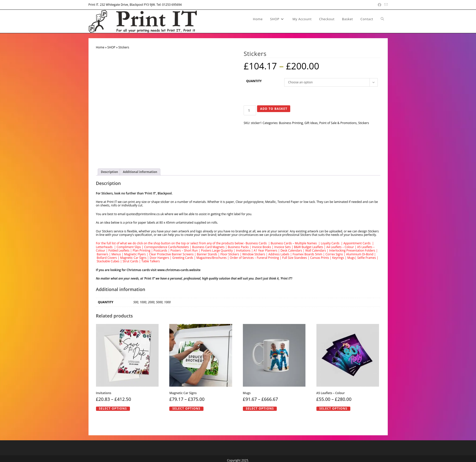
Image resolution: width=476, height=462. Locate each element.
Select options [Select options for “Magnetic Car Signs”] (186, 409)
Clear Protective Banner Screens (171, 254)
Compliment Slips (129, 247)
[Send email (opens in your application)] (385, 5)
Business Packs (238, 247)
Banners (103, 254)
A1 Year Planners (265, 250)
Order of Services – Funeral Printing (254, 258)
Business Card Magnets (208, 247)
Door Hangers (159, 258)
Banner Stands (207, 254)
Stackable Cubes (108, 261)
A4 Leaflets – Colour (340, 247)
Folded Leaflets (119, 250)
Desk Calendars (291, 250)
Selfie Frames (367, 258)
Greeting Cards (183, 258)
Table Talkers (150, 261)
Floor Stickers (230, 254)
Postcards (160, 250)
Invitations (243, 250)
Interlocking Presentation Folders (352, 250)
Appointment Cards (357, 243)
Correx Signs (334, 254)
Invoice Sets (283, 247)
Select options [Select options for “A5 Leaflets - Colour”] (333, 409)
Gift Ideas (311, 123)
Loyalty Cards (330, 243)
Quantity (254, 81)
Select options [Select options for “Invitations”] (113, 409)
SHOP (111, 47)
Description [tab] (110, 172)
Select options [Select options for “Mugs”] (260, 409)
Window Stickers (254, 254)
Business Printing (291, 123)
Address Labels (279, 254)
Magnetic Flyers (135, 254)
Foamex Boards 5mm (307, 254)
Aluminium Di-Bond (360, 254)
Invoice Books (261, 247)
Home (100, 47)
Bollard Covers (107, 258)
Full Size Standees (295, 258)
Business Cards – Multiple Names (294, 243)
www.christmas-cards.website (179, 270)
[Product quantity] (250, 110)
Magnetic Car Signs (133, 258)
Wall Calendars (316, 250)
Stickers (363, 123)
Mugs (351, 258)
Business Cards (257, 243)
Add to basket (274, 109)
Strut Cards (131, 261)
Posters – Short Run (184, 250)
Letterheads (104, 247)
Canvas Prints (320, 258)
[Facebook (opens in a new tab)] (380, 5)
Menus (116, 254)
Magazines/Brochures (211, 258)
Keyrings (338, 258)
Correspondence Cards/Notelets (167, 247)
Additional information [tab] (140, 172)
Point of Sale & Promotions (338, 123)
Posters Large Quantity (217, 250)
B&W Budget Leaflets (309, 247)
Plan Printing (142, 250)
